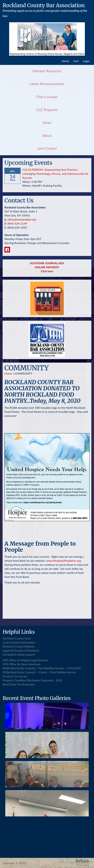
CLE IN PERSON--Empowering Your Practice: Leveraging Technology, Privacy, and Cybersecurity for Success (55, 174)
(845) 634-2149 (17, 223)
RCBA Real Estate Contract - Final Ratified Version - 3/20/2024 (42, 668)
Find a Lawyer (47, 97)
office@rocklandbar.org (22, 219)
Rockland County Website (19, 646)
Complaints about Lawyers (19, 654)
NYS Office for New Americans (22, 664)
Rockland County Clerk (17, 638)
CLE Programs (47, 110)
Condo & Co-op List (15, 676)
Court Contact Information (19, 642)
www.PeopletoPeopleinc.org (63, 561)
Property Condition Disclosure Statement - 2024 (32, 680)
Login (86, 61)
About (47, 135)
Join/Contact (47, 148)
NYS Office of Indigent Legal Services (25, 660)
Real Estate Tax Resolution (19, 684)
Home (65, 61)
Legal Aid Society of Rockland (21, 650)
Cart (76, 61)
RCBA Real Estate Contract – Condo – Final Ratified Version (39, 672)
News (47, 122)
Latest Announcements (47, 84)
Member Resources (47, 71)
